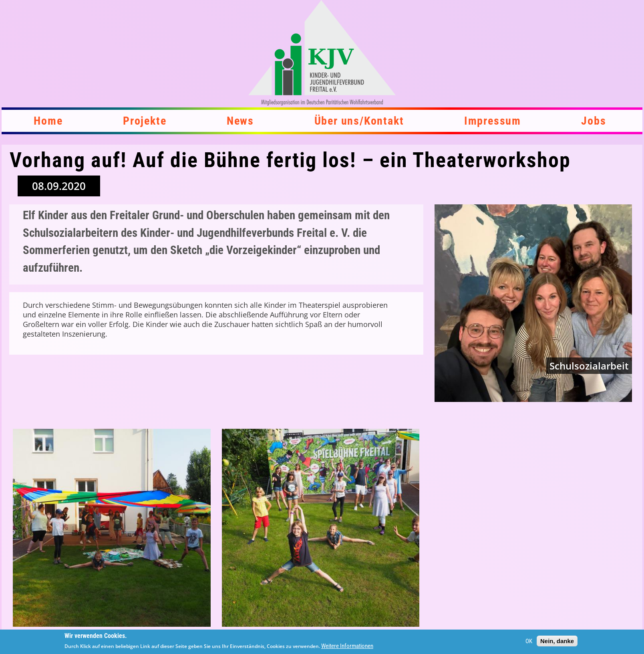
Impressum (493, 121)
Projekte (145, 121)
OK (529, 641)
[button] (112, 528)
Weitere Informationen (347, 646)
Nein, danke (557, 641)
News (240, 121)
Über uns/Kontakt (359, 121)
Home (48, 121)
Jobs (594, 121)
